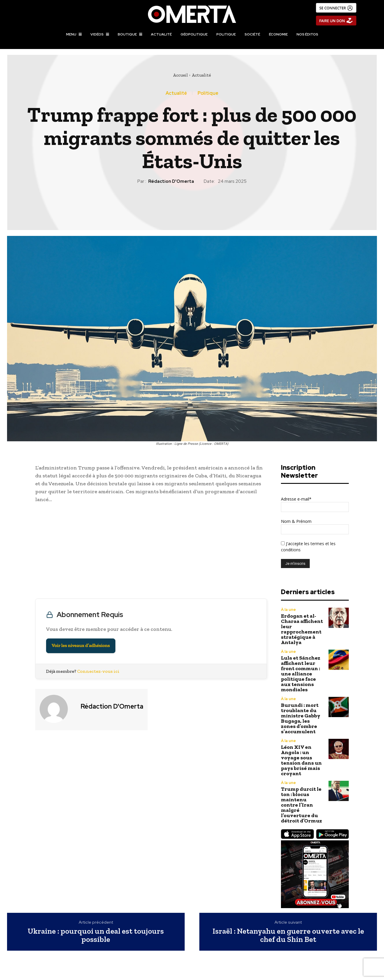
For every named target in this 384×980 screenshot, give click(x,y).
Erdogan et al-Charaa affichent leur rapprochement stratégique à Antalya (302, 629)
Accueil (180, 75)
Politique (208, 93)
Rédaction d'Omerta (171, 181)
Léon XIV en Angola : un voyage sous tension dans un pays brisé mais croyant (301, 760)
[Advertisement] (151, 552)
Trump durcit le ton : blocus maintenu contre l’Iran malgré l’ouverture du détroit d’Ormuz (302, 805)
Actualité (201, 75)
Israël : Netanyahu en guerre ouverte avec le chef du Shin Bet (288, 935)
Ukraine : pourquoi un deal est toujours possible (96, 935)
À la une (288, 610)
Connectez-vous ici (98, 671)
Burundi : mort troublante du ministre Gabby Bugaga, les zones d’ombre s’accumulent (301, 718)
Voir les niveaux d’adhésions (81, 646)
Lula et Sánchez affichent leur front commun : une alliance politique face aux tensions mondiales (301, 674)
